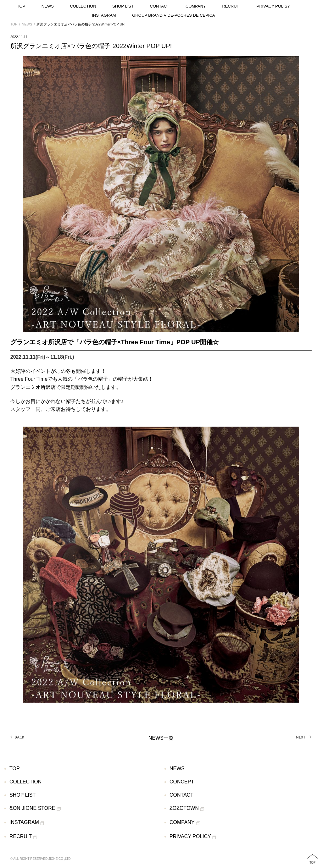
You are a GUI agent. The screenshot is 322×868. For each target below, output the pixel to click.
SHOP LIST (123, 6)
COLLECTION (83, 6)
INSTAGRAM (104, 15)
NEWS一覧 (161, 738)
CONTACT (160, 6)
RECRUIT (231, 6)
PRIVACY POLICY (193, 837)
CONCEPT (182, 782)
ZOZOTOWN (187, 809)
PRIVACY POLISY (273, 6)
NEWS (48, 6)
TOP (21, 6)
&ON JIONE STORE (35, 809)
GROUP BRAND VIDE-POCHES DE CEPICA (173, 15)
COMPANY (196, 6)
